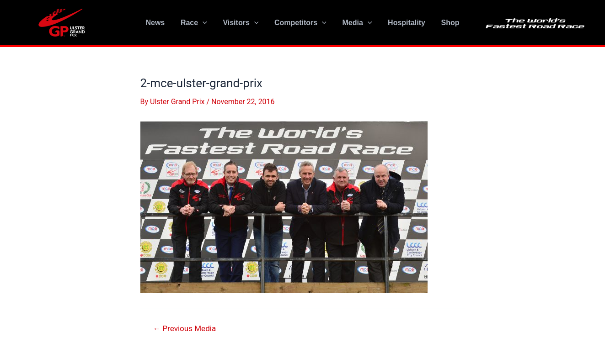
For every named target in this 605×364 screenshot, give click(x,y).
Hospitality (404, 23)
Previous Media (184, 329)
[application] (205, 23)
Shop (447, 23)
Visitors (242, 23)
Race (196, 23)
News (159, 23)
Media (356, 23)
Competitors (300, 23)
